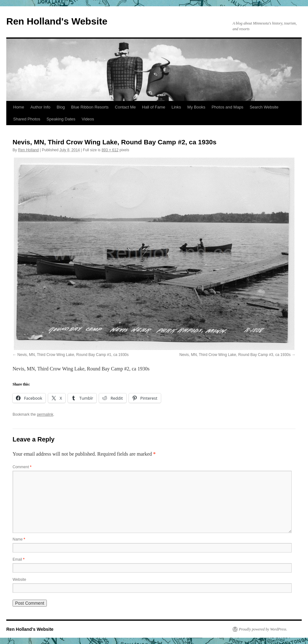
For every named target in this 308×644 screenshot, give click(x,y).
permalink (45, 414)
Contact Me (125, 107)
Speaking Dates (61, 119)
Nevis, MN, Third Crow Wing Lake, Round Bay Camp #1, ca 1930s (73, 355)
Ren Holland (28, 150)
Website (19, 580)
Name (19, 539)
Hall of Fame (154, 107)
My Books (196, 107)
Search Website (264, 107)
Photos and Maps (227, 107)
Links (176, 107)
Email (19, 559)
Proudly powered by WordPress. (263, 629)
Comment (22, 467)
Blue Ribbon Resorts (90, 107)
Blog (61, 107)
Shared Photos (27, 119)
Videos (88, 119)
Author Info (41, 107)
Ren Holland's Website (57, 21)
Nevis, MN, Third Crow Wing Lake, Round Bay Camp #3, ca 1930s (235, 355)
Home (19, 107)
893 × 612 (110, 150)
